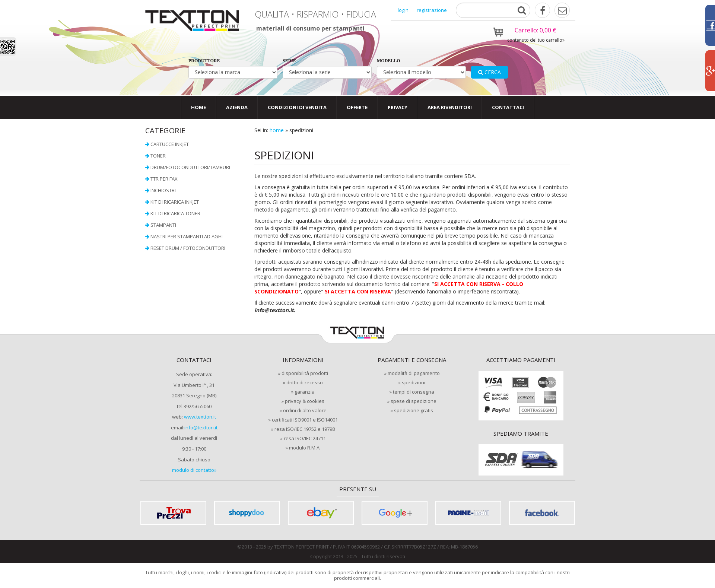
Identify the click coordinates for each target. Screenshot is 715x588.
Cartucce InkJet (170, 144)
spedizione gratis (414, 410)
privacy (398, 107)
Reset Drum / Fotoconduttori (188, 248)
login (403, 10)
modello (389, 61)
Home (198, 107)
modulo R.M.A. (305, 448)
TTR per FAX (164, 179)
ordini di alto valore (305, 410)
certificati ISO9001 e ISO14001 (305, 420)
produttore (204, 61)
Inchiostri (163, 190)
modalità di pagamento (414, 373)
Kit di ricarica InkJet (175, 202)
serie (289, 61)
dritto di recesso (305, 382)
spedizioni (414, 382)
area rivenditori (450, 107)
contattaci (508, 107)
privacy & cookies (305, 401)
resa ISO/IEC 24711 (305, 438)
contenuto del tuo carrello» (536, 40)
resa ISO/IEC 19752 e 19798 (305, 429)
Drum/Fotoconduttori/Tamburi (190, 167)
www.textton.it (200, 417)
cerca (490, 72)
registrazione (432, 10)
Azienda (237, 107)
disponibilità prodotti (305, 373)
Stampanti (163, 225)
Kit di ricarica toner (175, 213)
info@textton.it (201, 428)
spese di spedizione (414, 401)
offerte (357, 107)
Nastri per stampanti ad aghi (187, 236)
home (277, 130)
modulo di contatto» (194, 470)
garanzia (305, 392)
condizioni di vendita (297, 107)
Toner (158, 156)
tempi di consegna (414, 392)
